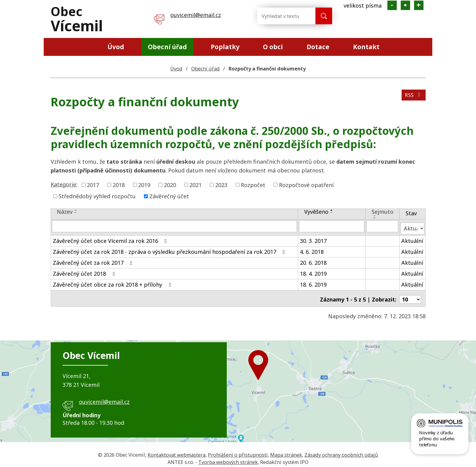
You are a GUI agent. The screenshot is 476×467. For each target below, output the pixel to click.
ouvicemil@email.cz (196, 15)
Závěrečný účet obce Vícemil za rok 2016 (111, 238)
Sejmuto (382, 212)
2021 (195, 185)
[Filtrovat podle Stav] (412, 226)
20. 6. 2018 (313, 260)
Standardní (405, 5)
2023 (221, 185)
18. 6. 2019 (313, 282)
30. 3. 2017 (313, 238)
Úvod (116, 47)
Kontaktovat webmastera (177, 450)
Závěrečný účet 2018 (85, 271)
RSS (413, 97)
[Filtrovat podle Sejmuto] (382, 226)
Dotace (318, 47)
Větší (419, 5)
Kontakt (366, 47)
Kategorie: (64, 184)
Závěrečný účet (169, 196)
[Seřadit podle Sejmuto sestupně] (375, 218)
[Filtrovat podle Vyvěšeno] (332, 226)
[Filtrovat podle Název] (175, 226)
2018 (119, 185)
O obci (273, 47)
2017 (93, 185)
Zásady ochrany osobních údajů (341, 450)
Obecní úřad (167, 47)
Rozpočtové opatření (306, 185)
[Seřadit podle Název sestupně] (76, 213)
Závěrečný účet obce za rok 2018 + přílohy (113, 282)
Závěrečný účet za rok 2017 (94, 260)
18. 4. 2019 (313, 271)
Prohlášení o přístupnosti (238, 450)
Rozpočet (253, 185)
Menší (392, 5)
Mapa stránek (286, 450)
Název (65, 212)
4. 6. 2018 (312, 249)
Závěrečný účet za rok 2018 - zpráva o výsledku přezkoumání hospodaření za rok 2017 (170, 249)
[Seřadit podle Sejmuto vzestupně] (375, 216)
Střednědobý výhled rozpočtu (97, 196)
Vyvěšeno (316, 212)
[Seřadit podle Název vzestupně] (76, 210)
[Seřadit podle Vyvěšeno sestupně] (332, 213)
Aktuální (412, 238)
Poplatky (225, 47)
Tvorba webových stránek (228, 458)
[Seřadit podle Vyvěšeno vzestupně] (332, 210)
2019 (144, 185)
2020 (170, 185)
